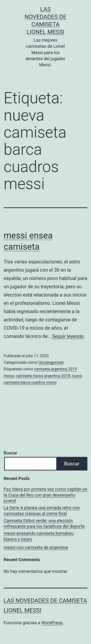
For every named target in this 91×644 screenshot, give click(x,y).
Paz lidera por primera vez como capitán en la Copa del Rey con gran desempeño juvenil (45, 495)
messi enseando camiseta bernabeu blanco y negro (39, 536)
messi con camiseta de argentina (36, 547)
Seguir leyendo (68, 336)
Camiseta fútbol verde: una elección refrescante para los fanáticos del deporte (44, 523)
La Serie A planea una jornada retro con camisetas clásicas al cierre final (42, 510)
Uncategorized (51, 362)
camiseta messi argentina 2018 (43, 376)
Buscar (10, 453)
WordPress (52, 623)
